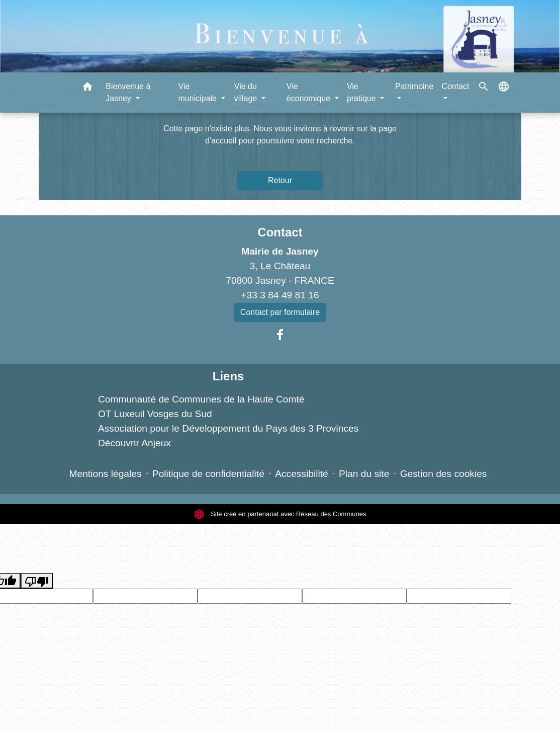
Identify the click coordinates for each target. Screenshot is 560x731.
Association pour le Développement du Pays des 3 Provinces (228, 428)
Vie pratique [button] (362, 92)
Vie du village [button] (247, 92)
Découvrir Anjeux (134, 443)
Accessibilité (302, 474)
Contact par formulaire (280, 312)
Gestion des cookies (444, 474)
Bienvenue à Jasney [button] (128, 92)
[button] (87, 88)
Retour (280, 180)
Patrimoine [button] (414, 86)
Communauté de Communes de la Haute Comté (201, 399)
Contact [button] (455, 86)
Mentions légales (106, 474)
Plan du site (364, 474)
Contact (280, 232)
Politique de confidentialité (208, 474)
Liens (228, 376)
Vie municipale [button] (199, 92)
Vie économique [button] (310, 92)
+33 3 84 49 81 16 (280, 295)
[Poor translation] (37, 581)
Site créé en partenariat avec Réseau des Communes (280, 514)
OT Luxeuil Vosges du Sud (155, 414)
